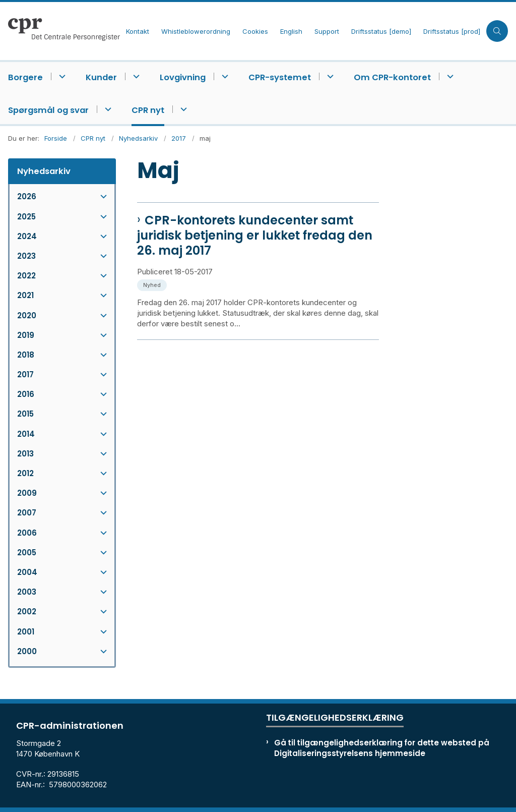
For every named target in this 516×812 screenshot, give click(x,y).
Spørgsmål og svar (48, 110)
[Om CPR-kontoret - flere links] (449, 76)
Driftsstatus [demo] (381, 32)
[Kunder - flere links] (135, 76)
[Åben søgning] (497, 31)
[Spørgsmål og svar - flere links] (107, 109)
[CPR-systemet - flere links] (329, 76)
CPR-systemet (280, 77)
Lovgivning (183, 77)
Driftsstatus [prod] (452, 32)
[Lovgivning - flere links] (223, 76)
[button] (101, 196)
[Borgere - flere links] (61, 76)
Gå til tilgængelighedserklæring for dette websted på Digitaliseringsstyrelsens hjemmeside (382, 748)
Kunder (101, 77)
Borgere (25, 77)
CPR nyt (148, 110)
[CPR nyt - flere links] (182, 109)
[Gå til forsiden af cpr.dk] (60, 31)
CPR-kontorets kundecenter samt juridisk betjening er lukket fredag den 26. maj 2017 (255, 236)
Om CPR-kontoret (392, 77)
